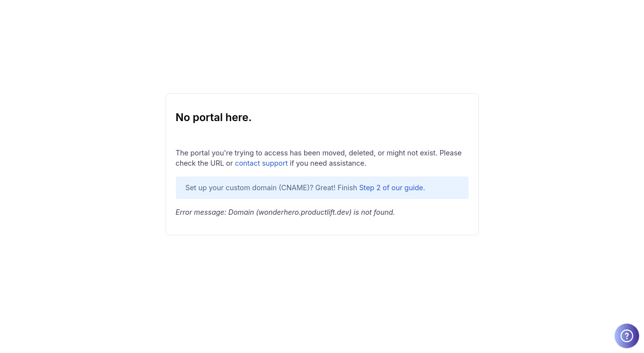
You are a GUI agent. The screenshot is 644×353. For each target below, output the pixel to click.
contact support (262, 163)
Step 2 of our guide (391, 188)
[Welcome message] (627, 336)
